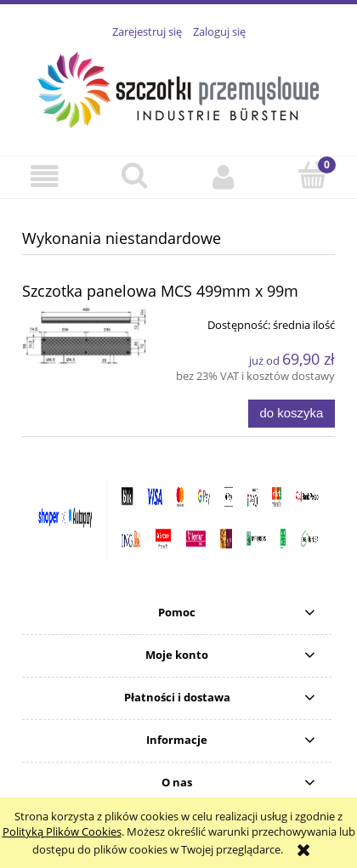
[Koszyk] (312, 175)
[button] (45, 176)
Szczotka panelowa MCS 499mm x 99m (160, 291)
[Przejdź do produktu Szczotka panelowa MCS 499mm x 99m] (85, 336)
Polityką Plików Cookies (62, 831)
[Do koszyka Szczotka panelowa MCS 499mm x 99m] (292, 414)
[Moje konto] (223, 176)
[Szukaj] (134, 175)
